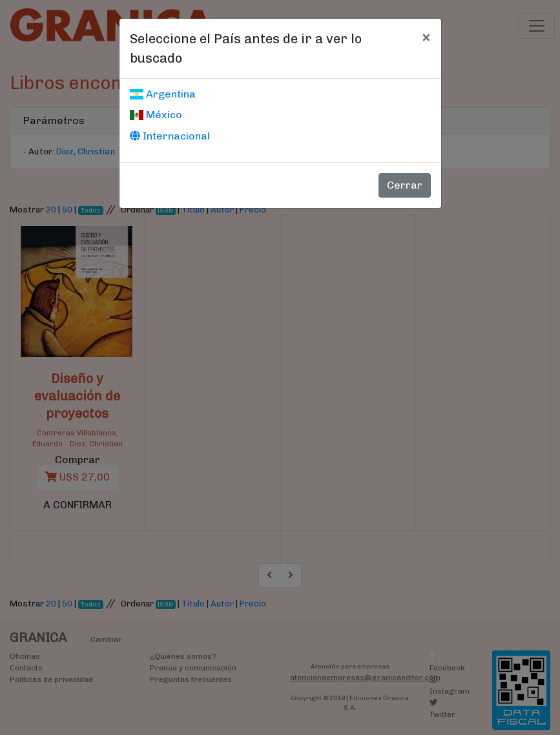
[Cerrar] (426, 37)
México (156, 115)
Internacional (170, 136)
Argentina (163, 94)
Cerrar (405, 185)
